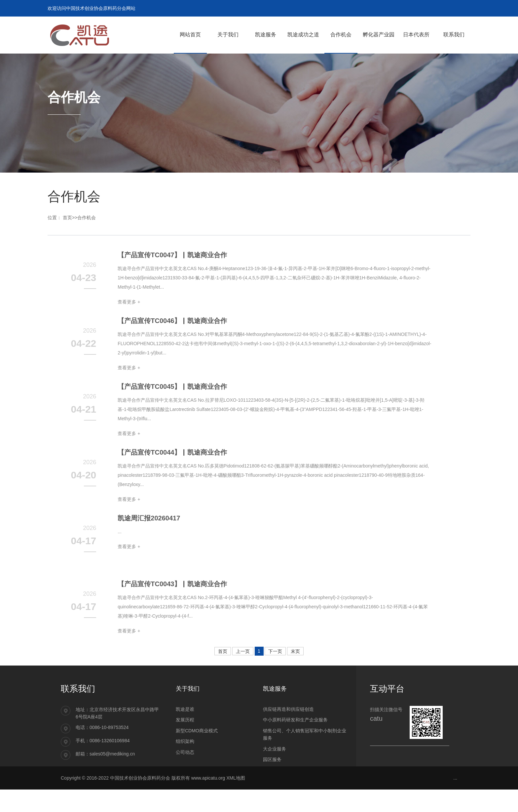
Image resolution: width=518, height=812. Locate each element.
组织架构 (185, 764)
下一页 (275, 674)
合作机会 (87, 218)
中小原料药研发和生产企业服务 (295, 742)
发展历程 (185, 742)
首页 (67, 218)
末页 (295, 674)
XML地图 (236, 800)
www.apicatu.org (208, 800)
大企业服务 (275, 771)
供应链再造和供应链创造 (288, 732)
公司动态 (185, 774)
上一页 (243, 674)
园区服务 (272, 782)
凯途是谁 (185, 732)
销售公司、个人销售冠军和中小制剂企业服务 (305, 757)
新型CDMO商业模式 (197, 753)
